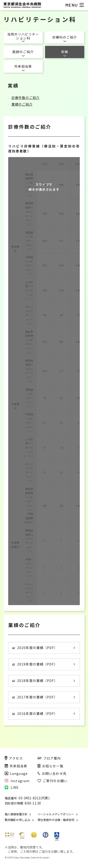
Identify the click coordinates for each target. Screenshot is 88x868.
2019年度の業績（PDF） (35, 664)
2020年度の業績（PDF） (35, 648)
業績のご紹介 (22, 104)
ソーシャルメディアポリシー (56, 814)
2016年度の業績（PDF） (35, 713)
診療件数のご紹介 (26, 98)
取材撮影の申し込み (17, 820)
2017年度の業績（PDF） (35, 697)
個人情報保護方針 (16, 814)
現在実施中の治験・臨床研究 (56, 820)
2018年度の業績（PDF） (35, 681)
